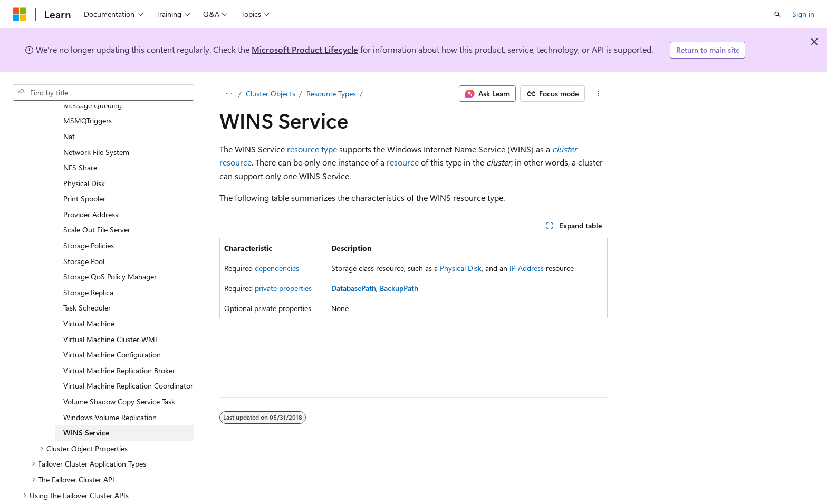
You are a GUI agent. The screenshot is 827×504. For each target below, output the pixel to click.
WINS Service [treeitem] (86, 407)
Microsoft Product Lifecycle (305, 49)
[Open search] (777, 14)
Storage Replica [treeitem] (88, 267)
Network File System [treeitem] (96, 127)
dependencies (277, 268)
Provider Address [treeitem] (91, 189)
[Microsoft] (20, 14)
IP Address (527, 268)
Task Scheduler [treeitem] (87, 282)
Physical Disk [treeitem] (84, 158)
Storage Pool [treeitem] (84, 236)
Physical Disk (461, 268)
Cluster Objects (271, 94)
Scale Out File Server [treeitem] (97, 204)
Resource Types (331, 94)
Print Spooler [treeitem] (84, 173)
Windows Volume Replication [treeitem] (110, 392)
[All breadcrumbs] (229, 94)
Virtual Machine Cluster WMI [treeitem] (110, 314)
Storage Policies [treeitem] (89, 220)
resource (235, 162)
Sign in (803, 14)
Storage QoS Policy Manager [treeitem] (110, 251)
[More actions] (598, 94)
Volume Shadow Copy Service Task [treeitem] (119, 376)
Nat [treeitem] (69, 111)
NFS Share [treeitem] (80, 142)
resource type (312, 149)
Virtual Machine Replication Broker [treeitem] (119, 345)
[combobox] (103, 93)
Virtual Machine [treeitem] (89, 298)
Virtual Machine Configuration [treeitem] (112, 329)
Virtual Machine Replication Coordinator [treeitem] (128, 360)
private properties (283, 288)
